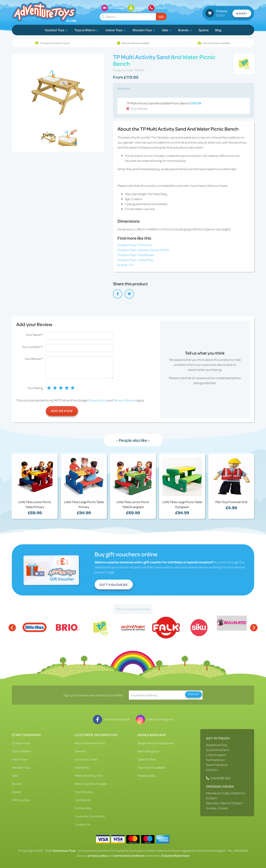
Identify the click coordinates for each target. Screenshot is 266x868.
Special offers (147, 759)
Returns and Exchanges (91, 784)
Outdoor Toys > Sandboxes (136, 255)
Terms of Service (125, 400)
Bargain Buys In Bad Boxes (156, 743)
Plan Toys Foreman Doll (231, 502)
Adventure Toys (217, 745)
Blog (218, 30)
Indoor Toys (116, 30)
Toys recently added (151, 767)
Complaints (83, 800)
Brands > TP (126, 265)
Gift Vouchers (114, 585)
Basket (242, 13)
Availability (82, 767)
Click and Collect (86, 759)
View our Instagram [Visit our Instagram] (154, 719)
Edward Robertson (176, 855)
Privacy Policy (98, 400)
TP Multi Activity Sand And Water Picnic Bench (187, 106)
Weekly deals (146, 775)
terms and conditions (130, 855)
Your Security (84, 792)
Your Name (34, 335)
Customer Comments (90, 816)
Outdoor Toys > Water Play (135, 260)
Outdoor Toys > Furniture (134, 245)
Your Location (32, 347)
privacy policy (98, 855)
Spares (204, 30)
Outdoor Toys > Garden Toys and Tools (143, 250)
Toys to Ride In (87, 30)
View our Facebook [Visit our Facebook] (111, 719)
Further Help (83, 808)
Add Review (62, 411)
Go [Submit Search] (161, 17)
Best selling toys (148, 751)
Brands (185, 30)
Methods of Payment (89, 775)
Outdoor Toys (56, 30)
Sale (167, 30)
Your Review (34, 359)
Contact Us (82, 824)
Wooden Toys (144, 30)
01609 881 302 (220, 778)
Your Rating (35, 388)
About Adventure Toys (90, 743)
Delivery (80, 751)
